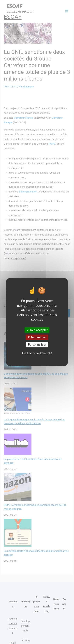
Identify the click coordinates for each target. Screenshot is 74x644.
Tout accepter (37, 330)
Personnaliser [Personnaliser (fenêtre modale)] (37, 345)
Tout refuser (37, 337)
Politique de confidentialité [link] (37, 353)
